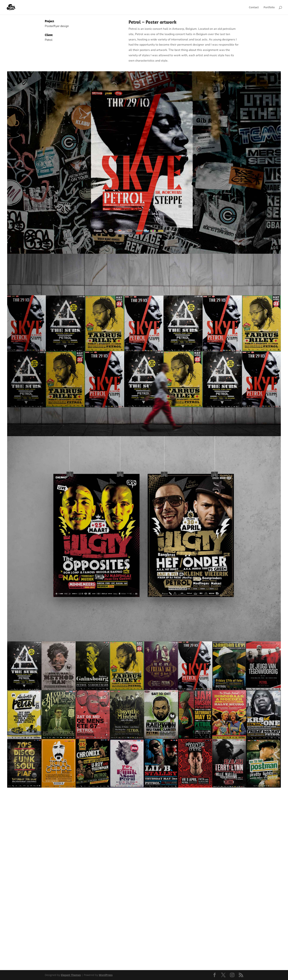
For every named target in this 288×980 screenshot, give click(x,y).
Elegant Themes (71, 975)
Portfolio (269, 8)
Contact (254, 8)
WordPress (106, 975)
